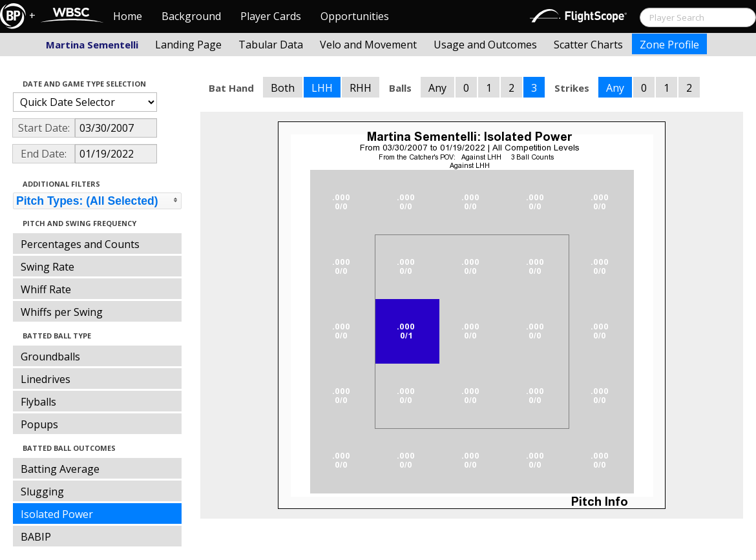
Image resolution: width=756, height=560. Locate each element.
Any (437, 88)
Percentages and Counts (80, 244)
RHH (361, 88)
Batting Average (60, 469)
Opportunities (355, 16)
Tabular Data (271, 45)
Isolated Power (57, 514)
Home (128, 16)
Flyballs (38, 402)
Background (191, 16)
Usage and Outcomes (485, 45)
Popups (39, 424)
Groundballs (50, 357)
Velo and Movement (368, 45)
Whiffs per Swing (62, 312)
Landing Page (188, 45)
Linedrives (46, 379)
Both (283, 88)
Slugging (42, 492)
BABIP (36, 537)
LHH (322, 88)
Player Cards (271, 16)
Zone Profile (669, 45)
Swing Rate (47, 267)
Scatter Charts (588, 45)
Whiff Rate (46, 289)
